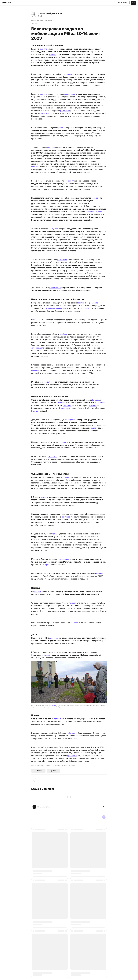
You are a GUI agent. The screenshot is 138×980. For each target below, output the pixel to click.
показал (73, 603)
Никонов (93, 405)
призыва (52, 54)
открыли (48, 655)
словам (38, 320)
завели (55, 534)
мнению (35, 167)
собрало (63, 442)
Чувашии (85, 308)
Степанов (67, 405)
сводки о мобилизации (42, 20)
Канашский (61, 308)
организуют (59, 719)
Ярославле (93, 303)
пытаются (53, 456)
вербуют (64, 334)
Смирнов (61, 403)
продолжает (49, 382)
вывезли (35, 370)
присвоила (72, 755)
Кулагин (35, 411)
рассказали (54, 638)
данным (38, 591)
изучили (55, 229)
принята (61, 128)
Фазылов (101, 403)
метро (81, 303)
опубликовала (38, 348)
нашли (93, 428)
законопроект (69, 94)
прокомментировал (95, 212)
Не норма (53, 705)
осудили (44, 497)
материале (47, 565)
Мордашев (65, 408)
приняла (43, 49)
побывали (71, 733)
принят (71, 181)
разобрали (65, 111)
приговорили (67, 517)
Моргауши (50, 308)
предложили (55, 287)
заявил (95, 198)
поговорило (46, 113)
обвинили (67, 477)
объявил (100, 573)
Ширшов (96, 400)
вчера (34, 60)
